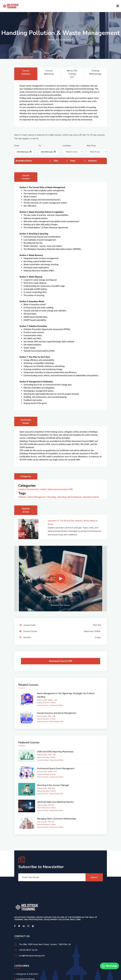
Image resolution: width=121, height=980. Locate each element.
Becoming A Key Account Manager (53, 785)
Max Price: (91, 146)
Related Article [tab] (26, 510)
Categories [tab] (26, 476)
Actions (93, 161)
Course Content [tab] (26, 177)
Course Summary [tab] (26, 72)
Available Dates (24, 161)
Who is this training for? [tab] (72, 74)
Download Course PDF (61, 661)
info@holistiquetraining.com (32, 956)
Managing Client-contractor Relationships (57, 819)
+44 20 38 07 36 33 (28, 950)
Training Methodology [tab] (95, 72)
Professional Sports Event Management (56, 768)
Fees (73, 161)
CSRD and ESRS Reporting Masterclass (55, 752)
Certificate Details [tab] (26, 422)
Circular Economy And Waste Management (57, 713)
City (56, 161)
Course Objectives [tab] (49, 72)
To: (40, 146)
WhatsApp (109, 966)
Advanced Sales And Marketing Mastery (55, 802)
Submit (94, 877)
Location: (67, 146)
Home (51, 40)
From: (17, 146)
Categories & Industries (27, 974)
